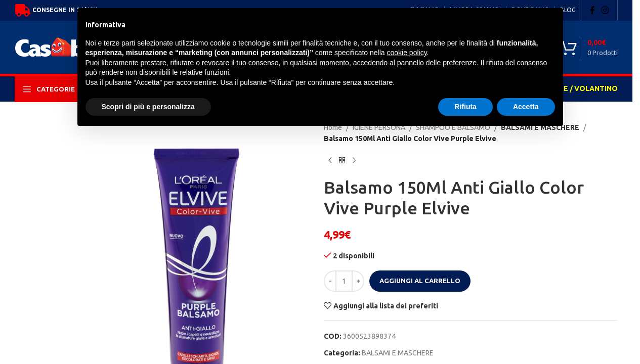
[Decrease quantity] (330, 281)
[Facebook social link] (592, 10)
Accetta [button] (526, 107)
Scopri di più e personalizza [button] (148, 107)
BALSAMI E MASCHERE (398, 353)
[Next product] (354, 161)
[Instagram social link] (605, 10)
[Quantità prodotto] (344, 281)
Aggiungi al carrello (420, 281)
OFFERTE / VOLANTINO (577, 88)
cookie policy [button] (407, 53)
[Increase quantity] (358, 281)
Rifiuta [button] (465, 107)
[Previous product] (330, 161)
